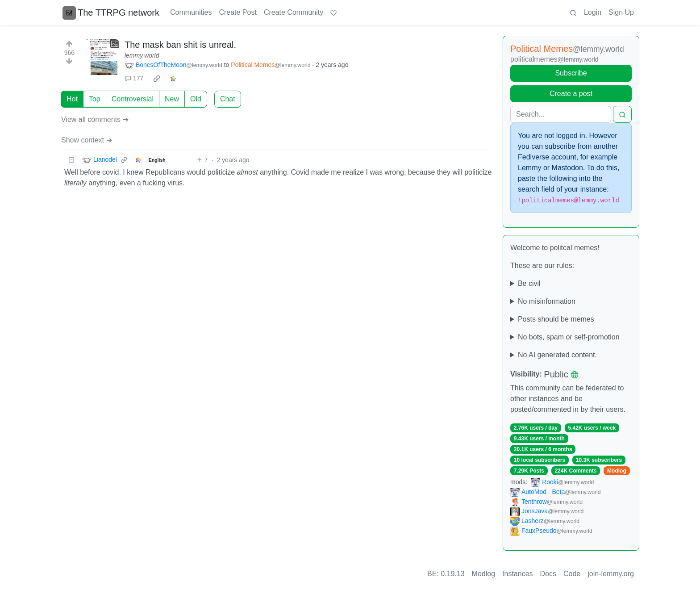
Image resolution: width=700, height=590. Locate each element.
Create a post (571, 94)
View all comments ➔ (95, 119)
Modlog (617, 471)
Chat (228, 99)
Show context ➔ (87, 140)
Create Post (237, 12)
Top (95, 99)
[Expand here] (101, 57)
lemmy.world (142, 55)
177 (134, 78)
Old (196, 99)
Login (593, 12)
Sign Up (621, 12)
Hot (72, 99)
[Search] (561, 114)
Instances (517, 574)
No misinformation (547, 301)
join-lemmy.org (611, 574)
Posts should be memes (556, 319)
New (172, 99)
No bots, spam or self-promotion (569, 337)
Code (572, 574)
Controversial (133, 99)
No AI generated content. (557, 355)
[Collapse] (71, 160)
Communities (191, 12)
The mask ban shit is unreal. (180, 45)
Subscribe (571, 73)
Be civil (529, 283)
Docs (548, 574)
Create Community (294, 12)
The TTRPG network (111, 13)
